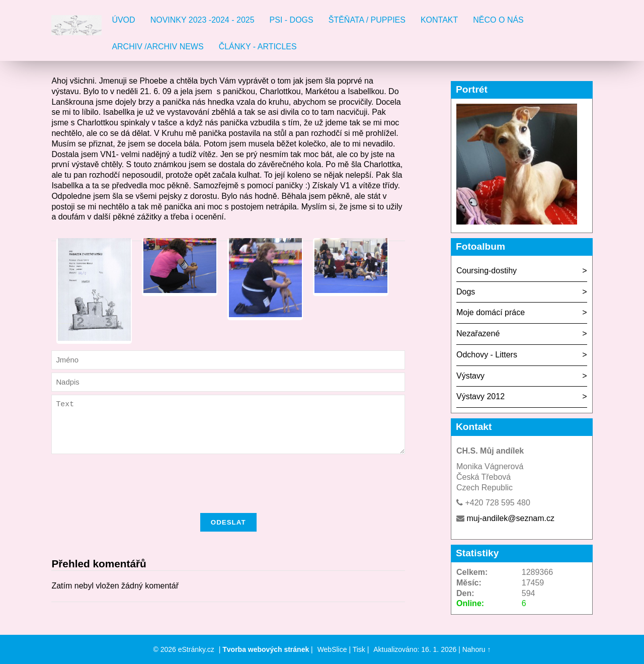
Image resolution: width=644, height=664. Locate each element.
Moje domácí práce (491, 312)
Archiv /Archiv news (157, 47)
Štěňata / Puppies (367, 20)
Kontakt (439, 20)
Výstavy (470, 376)
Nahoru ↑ (477, 649)
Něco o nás (498, 20)
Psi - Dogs (292, 20)
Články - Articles (258, 47)
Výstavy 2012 (480, 396)
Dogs (466, 292)
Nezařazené (478, 334)
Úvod (123, 20)
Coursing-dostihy (487, 271)
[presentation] (228, 498)
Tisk (359, 649)
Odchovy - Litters (487, 355)
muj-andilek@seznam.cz (510, 518)
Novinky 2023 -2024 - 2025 (203, 20)
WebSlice (332, 649)
